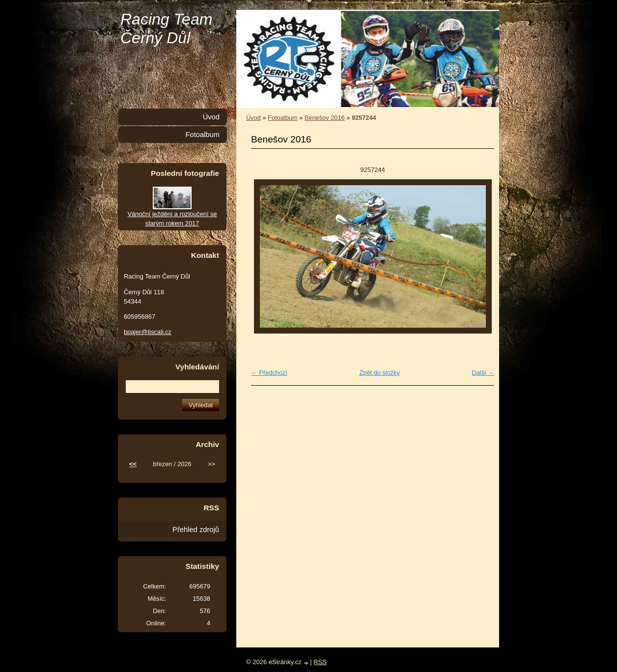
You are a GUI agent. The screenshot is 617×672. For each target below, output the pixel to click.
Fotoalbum (282, 118)
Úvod (253, 118)
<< (133, 464)
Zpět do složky (379, 373)
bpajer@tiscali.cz (148, 332)
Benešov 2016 (325, 118)
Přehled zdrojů (196, 530)
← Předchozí (269, 373)
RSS (320, 662)
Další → (483, 373)
